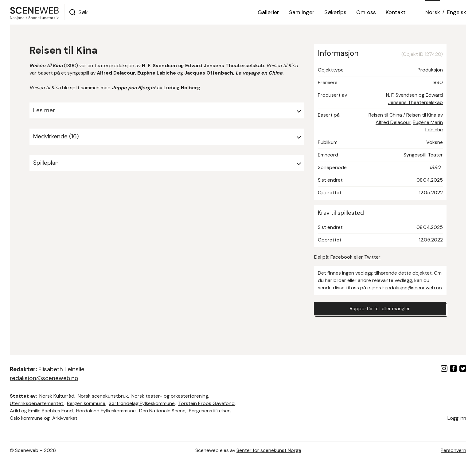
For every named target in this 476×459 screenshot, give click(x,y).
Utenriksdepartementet (37, 403)
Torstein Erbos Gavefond (206, 403)
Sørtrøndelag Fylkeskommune (142, 403)
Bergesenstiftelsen (210, 411)
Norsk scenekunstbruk (103, 396)
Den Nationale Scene (162, 411)
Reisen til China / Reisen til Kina (402, 115)
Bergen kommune (86, 403)
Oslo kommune (26, 418)
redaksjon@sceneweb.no (414, 288)
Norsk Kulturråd (57, 396)
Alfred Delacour (393, 122)
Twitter (372, 257)
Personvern (453, 450)
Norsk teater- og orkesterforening (170, 396)
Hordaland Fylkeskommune (106, 411)
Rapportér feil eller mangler (380, 309)
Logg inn (457, 418)
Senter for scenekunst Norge (269, 450)
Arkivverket (65, 418)
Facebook (341, 257)
